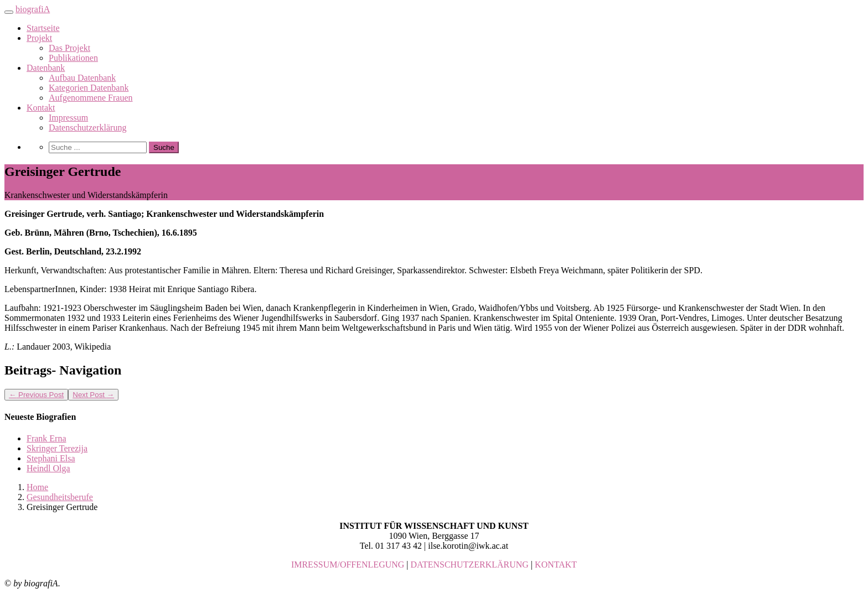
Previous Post (36, 395)
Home (37, 487)
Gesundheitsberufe (60, 497)
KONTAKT (556, 565)
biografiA (33, 9)
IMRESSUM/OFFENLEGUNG (348, 565)
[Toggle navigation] (9, 12)
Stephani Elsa (51, 458)
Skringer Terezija (57, 448)
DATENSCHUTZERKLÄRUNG (470, 565)
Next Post (93, 395)
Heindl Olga (48, 468)
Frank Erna (46, 438)
